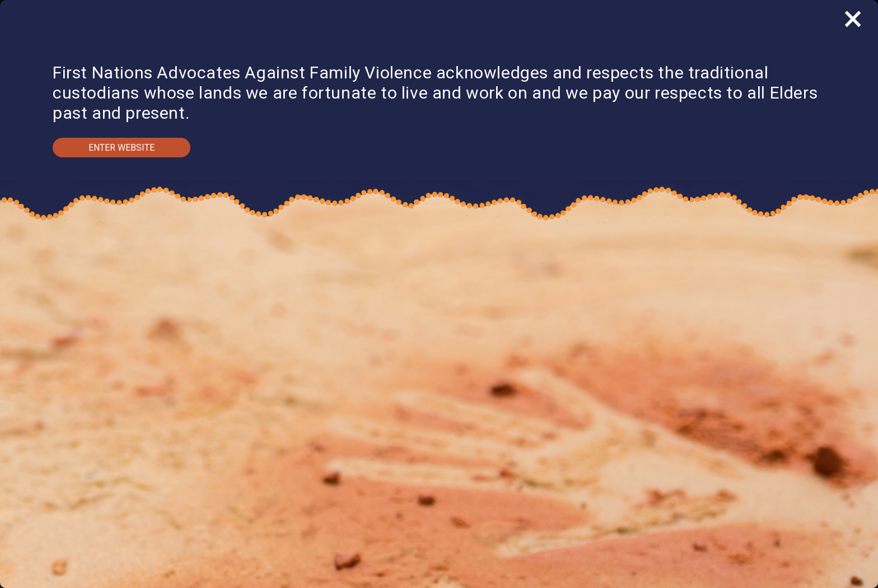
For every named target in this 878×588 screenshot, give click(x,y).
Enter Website (122, 148)
